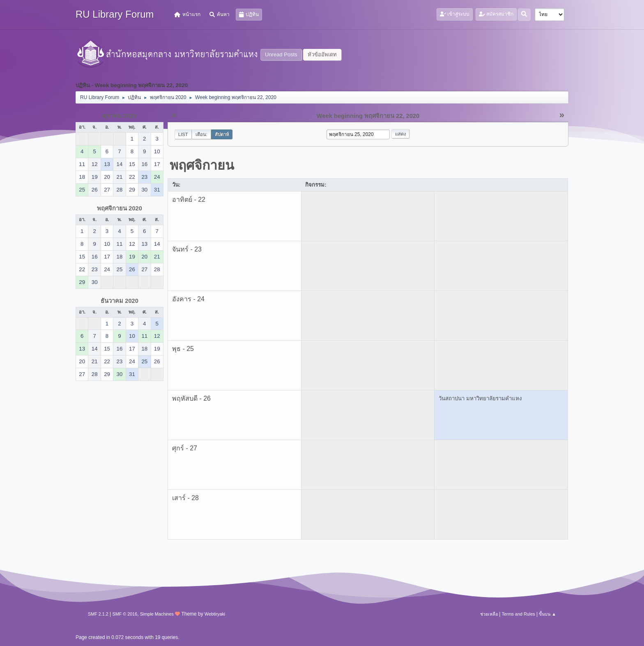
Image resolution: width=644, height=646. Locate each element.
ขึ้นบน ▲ (547, 614)
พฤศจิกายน (202, 165)
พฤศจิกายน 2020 (120, 208)
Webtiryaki (215, 614)
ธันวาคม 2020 (120, 301)
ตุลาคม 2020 (120, 116)
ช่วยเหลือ (489, 614)
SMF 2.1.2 (98, 614)
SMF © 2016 (125, 614)
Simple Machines (157, 614)
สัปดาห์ (222, 134)
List (183, 134)
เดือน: (201, 134)
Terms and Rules (519, 614)
